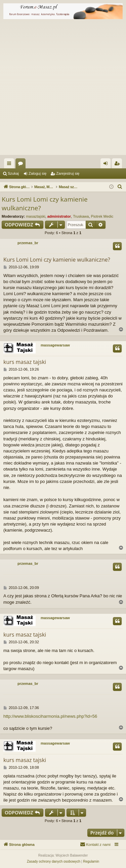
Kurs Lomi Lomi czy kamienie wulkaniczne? (45, 204)
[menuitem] (120, 187)
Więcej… (10, 165)
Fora (22, 165)
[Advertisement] (63, 89)
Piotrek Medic (102, 216)
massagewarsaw (55, 345)
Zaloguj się (37, 173)
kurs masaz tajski (25, 362)
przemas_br (28, 243)
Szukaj (13, 173)
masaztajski (35, 216)
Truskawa (81, 216)
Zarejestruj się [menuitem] (118, 165)
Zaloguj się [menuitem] (107, 165)
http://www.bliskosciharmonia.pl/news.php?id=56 (50, 716)
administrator (59, 216)
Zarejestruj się (68, 173)
